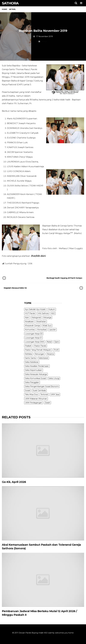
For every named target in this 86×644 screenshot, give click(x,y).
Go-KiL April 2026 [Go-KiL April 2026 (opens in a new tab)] (14, 482)
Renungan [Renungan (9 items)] (40, 354)
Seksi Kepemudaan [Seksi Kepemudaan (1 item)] (34, 370)
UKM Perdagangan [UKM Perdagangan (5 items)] (34, 403)
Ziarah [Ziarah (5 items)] (47, 403)
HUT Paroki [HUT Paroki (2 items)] (30, 313)
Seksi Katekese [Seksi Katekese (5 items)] (32, 362)
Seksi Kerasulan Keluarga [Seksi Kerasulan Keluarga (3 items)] (36, 374)
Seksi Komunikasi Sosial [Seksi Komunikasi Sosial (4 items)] (35, 378)
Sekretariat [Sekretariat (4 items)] (43, 358)
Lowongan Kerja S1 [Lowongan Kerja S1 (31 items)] (33, 338)
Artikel (44, 41)
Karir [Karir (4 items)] (27, 317)
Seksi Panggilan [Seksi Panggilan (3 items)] (32, 382)
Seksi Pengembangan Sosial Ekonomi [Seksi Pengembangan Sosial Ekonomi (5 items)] (42, 386)
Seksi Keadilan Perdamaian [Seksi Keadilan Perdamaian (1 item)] (37, 366)
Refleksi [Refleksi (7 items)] (29, 354)
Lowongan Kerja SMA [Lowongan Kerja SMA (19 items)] (35, 342)
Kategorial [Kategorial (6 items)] (36, 317)
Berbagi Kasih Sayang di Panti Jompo (45, 278)
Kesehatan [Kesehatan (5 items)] (41, 321)
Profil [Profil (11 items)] (56, 350)
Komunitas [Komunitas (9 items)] (30, 330)
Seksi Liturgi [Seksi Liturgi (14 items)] (54, 378)
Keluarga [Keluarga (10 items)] (47, 317)
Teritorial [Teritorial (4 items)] (44, 394)
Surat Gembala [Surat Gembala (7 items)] (39, 390)
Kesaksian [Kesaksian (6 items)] (29, 321)
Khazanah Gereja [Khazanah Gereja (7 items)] (32, 326)
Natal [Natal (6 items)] (49, 342)
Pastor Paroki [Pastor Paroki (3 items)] (40, 346)
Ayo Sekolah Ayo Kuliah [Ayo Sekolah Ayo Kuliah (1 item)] (35, 309)
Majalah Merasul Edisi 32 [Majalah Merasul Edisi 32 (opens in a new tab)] (41, 288)
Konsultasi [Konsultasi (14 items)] (42, 330)
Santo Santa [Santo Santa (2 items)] (30, 358)
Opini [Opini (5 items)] (57, 342)
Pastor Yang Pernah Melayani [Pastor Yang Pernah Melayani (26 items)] (38, 350)
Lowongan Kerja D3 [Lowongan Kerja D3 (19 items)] (34, 334)
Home (4, 9)
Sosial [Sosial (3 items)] (27, 390)
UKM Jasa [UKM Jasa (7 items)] (55, 394)
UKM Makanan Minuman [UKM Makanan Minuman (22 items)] (36, 399)
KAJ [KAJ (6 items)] (53, 313)
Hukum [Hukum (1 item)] (52, 309)
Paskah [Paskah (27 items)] (28, 346)
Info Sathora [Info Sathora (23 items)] (43, 313)
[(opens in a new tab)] (43, 451)
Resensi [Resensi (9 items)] (50, 354)
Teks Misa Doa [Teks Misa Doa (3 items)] (31, 394)
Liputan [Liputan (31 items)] (52, 330)
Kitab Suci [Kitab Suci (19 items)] (47, 326)
